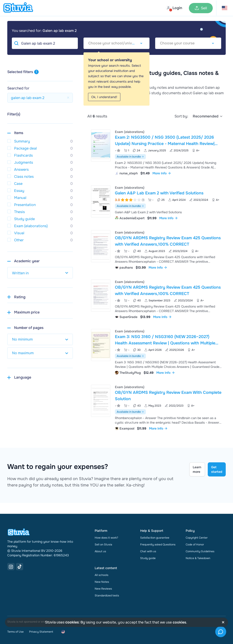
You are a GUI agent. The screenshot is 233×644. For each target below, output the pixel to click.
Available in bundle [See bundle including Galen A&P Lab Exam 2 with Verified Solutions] (130, 206)
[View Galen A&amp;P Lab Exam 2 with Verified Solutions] (157, 202)
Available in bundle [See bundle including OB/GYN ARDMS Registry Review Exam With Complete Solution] (130, 412)
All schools (101, 575)
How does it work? (106, 538)
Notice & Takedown (198, 558)
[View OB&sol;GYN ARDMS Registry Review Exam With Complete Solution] (157, 407)
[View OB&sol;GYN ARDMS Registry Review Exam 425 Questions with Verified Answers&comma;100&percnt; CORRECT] (157, 249)
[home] (18, 8)
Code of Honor (195, 545)
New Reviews (103, 589)
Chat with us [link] (148, 551)
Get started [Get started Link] (217, 469)
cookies (72, 622)
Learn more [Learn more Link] (197, 469)
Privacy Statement (41, 632)
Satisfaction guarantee (155, 538)
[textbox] (116, 43)
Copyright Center (197, 538)
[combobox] (116, 43)
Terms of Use (15, 632)
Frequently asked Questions (158, 545)
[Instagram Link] (11, 567)
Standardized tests (107, 596)
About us (100, 551)
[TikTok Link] (20, 567)
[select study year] (40, 273)
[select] (208, 116)
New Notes (102, 582)
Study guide (148, 558)
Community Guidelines (200, 551)
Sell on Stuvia (103, 545)
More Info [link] (162, 173)
